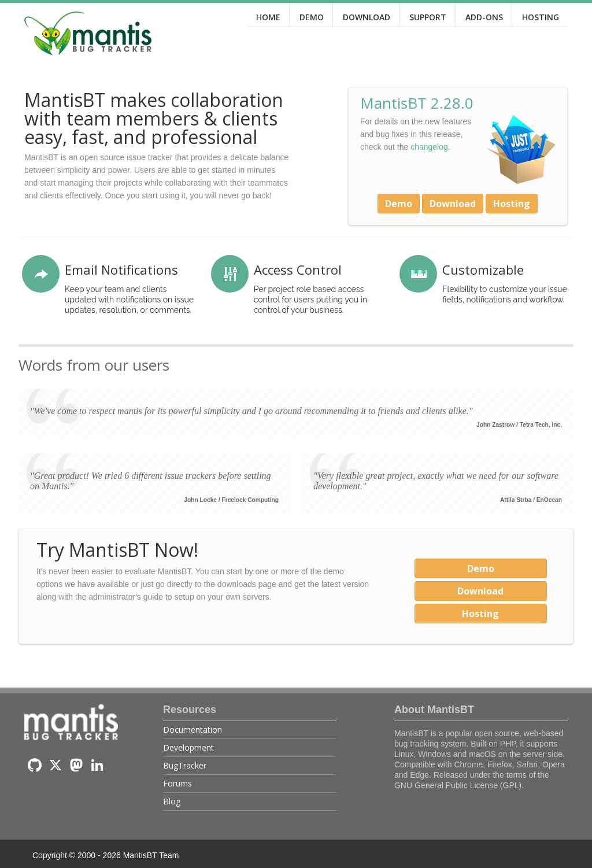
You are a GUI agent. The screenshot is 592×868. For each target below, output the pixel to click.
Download (453, 204)
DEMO (312, 17)
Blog (172, 801)
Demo (399, 204)
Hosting (512, 204)
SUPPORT (428, 17)
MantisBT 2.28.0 (417, 103)
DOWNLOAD (367, 17)
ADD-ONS (484, 17)
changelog (429, 147)
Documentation (193, 730)
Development (188, 747)
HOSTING (541, 17)
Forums (177, 783)
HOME (268, 17)
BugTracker (185, 765)
